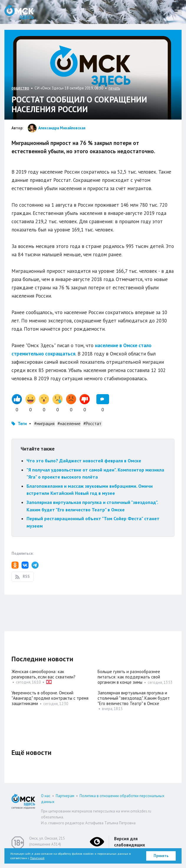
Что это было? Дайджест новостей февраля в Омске (84, 461)
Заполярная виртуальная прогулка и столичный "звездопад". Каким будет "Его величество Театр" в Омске (134, 698)
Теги (22, 424)
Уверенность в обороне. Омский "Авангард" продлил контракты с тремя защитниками (50, 698)
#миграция (44, 424)
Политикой (37, 858)
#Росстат (92, 424)
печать (114, 88)
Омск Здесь (19, 12)
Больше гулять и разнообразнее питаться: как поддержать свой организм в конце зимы (129, 677)
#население (69, 424)
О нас (46, 796)
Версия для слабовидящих (130, 842)
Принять (161, 856)
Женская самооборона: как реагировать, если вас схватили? (43, 674)
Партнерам (65, 796)
